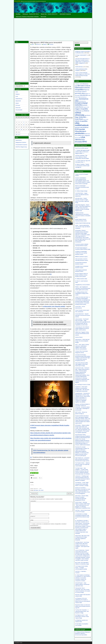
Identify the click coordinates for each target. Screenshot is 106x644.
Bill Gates (36, 490)
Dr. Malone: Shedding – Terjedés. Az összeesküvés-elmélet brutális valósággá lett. (82, 166)
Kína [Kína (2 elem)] (85, 101)
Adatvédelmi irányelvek (65, 14)
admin (33, 44)
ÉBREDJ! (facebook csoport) (81, 257)
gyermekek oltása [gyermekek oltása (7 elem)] (80, 93)
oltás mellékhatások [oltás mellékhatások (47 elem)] (82, 124)
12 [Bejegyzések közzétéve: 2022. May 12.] (24, 125)
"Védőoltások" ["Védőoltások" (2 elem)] (77, 84)
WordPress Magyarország (21, 147)
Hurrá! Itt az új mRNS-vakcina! (82, 148)
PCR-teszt (18, 105)
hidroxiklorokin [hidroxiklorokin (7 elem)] (84, 95)
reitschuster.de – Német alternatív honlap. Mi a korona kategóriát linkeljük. (82, 341)
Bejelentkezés (19, 140)
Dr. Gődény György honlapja (81, 191)
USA (40, 490)
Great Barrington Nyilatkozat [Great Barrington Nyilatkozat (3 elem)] (81, 92)
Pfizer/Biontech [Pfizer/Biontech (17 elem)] (81, 131)
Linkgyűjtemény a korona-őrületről (82, 285)
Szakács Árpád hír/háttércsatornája (83, 223)
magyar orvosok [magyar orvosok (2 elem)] (86, 107)
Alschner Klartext (79, 337)
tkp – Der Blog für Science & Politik (83, 385)
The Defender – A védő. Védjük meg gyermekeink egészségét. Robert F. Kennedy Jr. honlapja (82, 484)
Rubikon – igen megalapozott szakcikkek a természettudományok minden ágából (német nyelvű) (83, 288)
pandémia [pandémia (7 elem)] (86, 127)
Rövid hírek (43, 17)
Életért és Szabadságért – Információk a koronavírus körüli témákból (82, 187)
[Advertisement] (53, 29)
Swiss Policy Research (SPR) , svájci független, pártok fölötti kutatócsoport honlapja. (82, 364)
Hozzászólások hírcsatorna (21, 145)
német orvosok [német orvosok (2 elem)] (86, 119)
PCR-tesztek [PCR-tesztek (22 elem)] (80, 129)
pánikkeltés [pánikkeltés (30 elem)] (80, 133)
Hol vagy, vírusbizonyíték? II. (81, 55)
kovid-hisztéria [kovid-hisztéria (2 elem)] (81, 101)
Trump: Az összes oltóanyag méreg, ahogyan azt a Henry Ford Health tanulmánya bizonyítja (82, 74)
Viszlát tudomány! (79, 67)
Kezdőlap (18, 14)
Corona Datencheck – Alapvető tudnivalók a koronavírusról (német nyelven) (83, 315)
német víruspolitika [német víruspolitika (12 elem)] (81, 121)
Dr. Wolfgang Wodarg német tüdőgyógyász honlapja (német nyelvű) (82, 293)
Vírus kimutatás (19, 110)
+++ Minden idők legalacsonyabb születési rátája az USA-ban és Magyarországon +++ (82, 152)
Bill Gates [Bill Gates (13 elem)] (81, 86)
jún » (19, 134)
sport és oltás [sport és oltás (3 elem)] (78, 138)
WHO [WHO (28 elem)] (85, 142)
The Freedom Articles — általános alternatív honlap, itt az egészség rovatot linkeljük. (82, 464)
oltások (17, 103)
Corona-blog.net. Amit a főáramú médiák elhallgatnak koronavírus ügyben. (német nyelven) (82, 328)
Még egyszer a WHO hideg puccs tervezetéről (46, 43)
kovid (17, 96)
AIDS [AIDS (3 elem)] (81, 84)
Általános (45, 44)
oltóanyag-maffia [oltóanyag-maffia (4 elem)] (79, 127)
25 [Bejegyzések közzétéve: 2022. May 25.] (21, 130)
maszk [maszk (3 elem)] (83, 111)
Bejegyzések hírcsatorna (21, 142)
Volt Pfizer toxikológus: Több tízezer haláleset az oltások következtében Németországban (82, 157)
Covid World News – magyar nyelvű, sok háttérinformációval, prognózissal (82, 195)
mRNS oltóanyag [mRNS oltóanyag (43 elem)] (79, 114)
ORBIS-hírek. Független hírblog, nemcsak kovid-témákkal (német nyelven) (82, 334)
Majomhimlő (18, 101)
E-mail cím (33, 518)
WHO (42, 490)
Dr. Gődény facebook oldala (81, 279)
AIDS (17, 92)
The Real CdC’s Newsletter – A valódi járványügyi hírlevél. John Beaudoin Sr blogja (82, 611)
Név (31, 514)
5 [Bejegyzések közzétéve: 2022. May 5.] (24, 122)
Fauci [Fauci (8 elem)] (85, 90)
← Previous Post (34, 494)
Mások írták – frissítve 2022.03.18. (49, 14)
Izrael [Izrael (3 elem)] (89, 95)
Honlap (32, 522)
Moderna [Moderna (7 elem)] (87, 111)
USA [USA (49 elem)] (83, 137)
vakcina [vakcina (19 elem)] (78, 140)
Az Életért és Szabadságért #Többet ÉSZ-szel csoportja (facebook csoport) (81, 253)
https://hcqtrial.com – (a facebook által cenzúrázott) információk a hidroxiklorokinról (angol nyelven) (82, 459)
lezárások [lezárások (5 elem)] (85, 105)
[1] (51, 274)
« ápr (16, 134)
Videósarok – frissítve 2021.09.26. (31, 14)
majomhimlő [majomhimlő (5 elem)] (78, 111)
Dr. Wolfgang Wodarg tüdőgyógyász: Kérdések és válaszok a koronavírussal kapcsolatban (83, 633)
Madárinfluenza (19, 99)
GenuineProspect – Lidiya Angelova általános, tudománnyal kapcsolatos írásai (82, 584)
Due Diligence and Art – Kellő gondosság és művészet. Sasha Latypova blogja (82, 617)
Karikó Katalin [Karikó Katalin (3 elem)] (78, 97)
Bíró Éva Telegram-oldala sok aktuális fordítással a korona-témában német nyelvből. (81, 275)
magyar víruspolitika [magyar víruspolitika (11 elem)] (81, 109)
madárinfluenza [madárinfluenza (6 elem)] (79, 107)
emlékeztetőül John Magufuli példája (54, 306)
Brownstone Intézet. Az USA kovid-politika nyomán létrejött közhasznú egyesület (83, 606)
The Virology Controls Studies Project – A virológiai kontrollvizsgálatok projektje (82, 568)
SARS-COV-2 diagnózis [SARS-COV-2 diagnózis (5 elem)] (84, 135)
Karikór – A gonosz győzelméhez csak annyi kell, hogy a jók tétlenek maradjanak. (83, 227)
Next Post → (70, 494)
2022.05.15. (38, 44)
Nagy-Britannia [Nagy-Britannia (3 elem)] (87, 115)
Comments (51, 44)
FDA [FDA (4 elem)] (88, 90)
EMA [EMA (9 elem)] (86, 88)
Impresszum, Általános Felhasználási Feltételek (27, 17)
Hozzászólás (33, 501)
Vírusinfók (17, 1)
